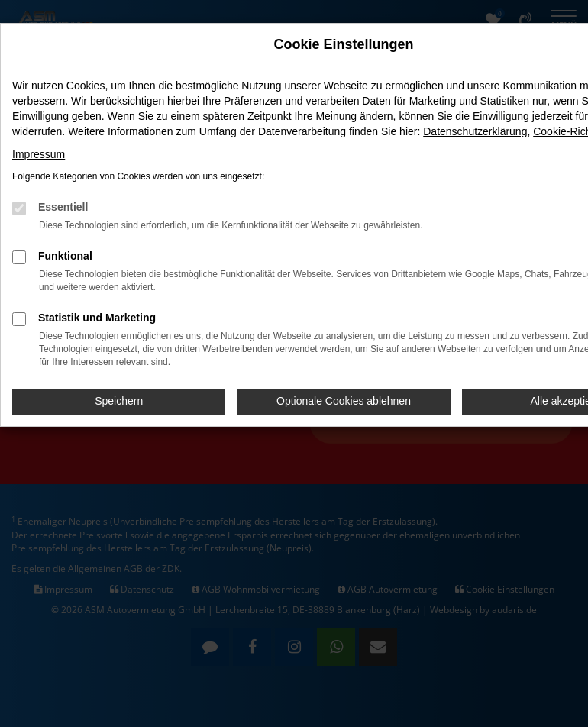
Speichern (119, 401)
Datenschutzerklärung (475, 131)
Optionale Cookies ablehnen (344, 401)
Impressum (39, 154)
